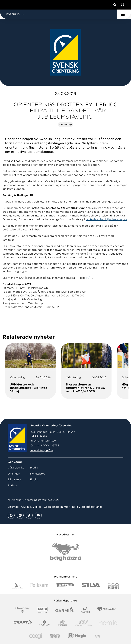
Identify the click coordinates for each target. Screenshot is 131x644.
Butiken (13, 486)
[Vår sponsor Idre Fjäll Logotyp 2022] (65, 586)
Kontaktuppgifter (42, 450)
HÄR (89, 278)
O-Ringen (14, 474)
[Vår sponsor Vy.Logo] (98, 636)
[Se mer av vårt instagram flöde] (20, 515)
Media (34, 468)
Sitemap (13, 507)
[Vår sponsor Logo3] (36, 636)
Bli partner (14, 480)
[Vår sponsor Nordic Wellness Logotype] (83, 623)
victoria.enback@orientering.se (107, 219)
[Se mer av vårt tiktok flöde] (29, 515)
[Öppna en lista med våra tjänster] (122, 5)
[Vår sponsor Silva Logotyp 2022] (91, 586)
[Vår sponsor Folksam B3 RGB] (39, 586)
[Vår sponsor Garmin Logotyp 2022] (64, 610)
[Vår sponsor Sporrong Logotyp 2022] (62, 623)
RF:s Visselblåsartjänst (87, 507)
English (35, 480)
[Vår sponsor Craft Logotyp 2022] (23, 623)
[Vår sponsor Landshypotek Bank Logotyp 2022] (17, 586)
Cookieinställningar (57, 507)
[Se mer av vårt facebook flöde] (11, 515)
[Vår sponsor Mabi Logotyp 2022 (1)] (42, 610)
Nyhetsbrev (38, 474)
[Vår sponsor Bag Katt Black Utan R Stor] (66, 552)
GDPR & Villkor (31, 507)
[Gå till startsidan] (8, 5)
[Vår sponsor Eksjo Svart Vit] (113, 586)
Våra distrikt (16, 468)
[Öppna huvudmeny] (124, 14)
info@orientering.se (43, 441)
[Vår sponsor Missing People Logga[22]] (55, 636)
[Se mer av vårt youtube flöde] (38, 515)
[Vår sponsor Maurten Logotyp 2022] (85, 610)
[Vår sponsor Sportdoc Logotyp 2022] (45, 623)
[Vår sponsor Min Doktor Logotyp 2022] (106, 610)
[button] (59, 14)
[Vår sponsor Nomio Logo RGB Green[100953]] (108, 623)
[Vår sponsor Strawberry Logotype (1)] (22, 610)
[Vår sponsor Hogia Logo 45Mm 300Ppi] (77, 636)
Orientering (66, 124)
